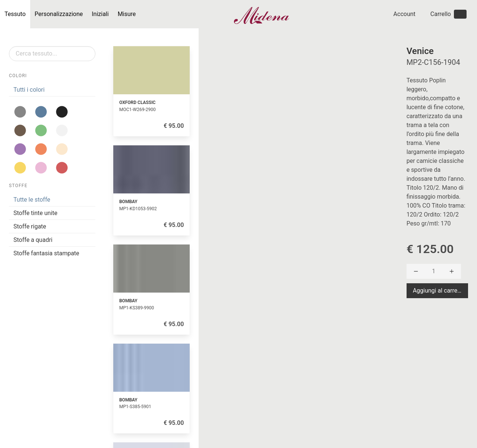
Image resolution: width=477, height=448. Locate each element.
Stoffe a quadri (33, 240)
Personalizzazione (59, 14)
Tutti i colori (29, 90)
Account (405, 14)
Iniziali (100, 14)
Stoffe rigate (30, 226)
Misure (127, 14)
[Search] (52, 54)
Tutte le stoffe (32, 200)
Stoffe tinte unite (35, 213)
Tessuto (15, 14)
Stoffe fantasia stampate (46, 253)
